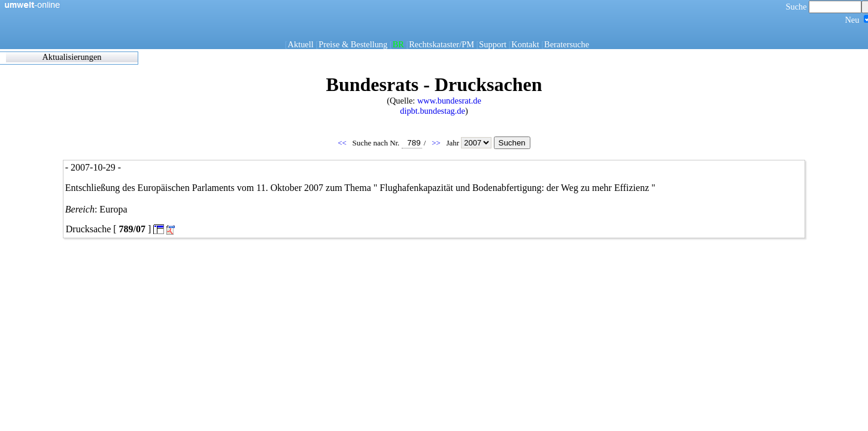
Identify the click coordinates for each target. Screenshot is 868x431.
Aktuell (301, 44)
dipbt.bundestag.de (433, 111)
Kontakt (525, 44)
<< (343, 143)
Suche (824, 7)
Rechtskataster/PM (441, 44)
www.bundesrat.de (449, 101)
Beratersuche (567, 44)
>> (437, 143)
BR (398, 44)
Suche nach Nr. (387, 143)
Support (493, 44)
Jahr (470, 143)
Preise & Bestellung (353, 44)
